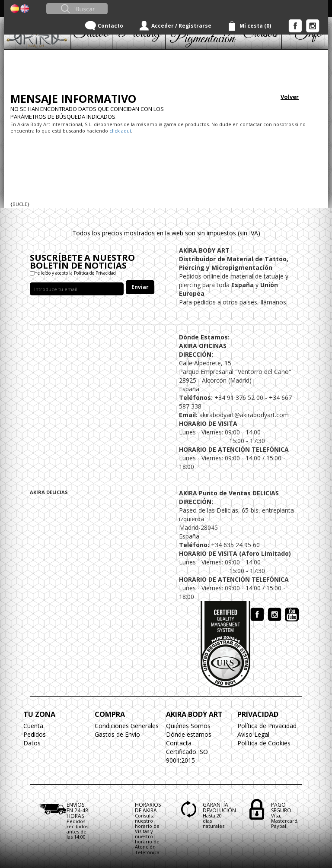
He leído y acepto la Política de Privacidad (75, 273)
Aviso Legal (253, 734)
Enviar (140, 287)
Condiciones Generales (127, 726)
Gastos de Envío (117, 734)
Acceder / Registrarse (181, 26)
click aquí (120, 131)
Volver (290, 97)
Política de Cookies (264, 743)
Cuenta (33, 726)
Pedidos (35, 734)
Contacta (179, 743)
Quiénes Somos (188, 726)
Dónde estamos (189, 734)
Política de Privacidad (267, 726)
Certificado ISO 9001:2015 (187, 756)
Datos (32, 743)
